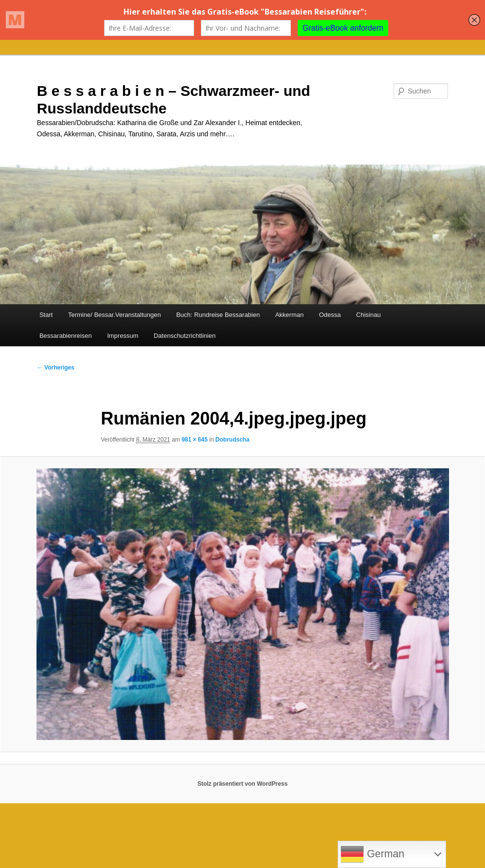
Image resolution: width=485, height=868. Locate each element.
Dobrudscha (233, 440)
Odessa (330, 315)
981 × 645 (195, 440)
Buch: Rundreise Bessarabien (218, 315)
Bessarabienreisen (66, 336)
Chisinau (368, 315)
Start (46, 315)
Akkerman (290, 315)
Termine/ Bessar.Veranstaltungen (115, 315)
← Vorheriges (56, 368)
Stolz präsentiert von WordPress (242, 784)
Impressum (123, 336)
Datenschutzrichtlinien (185, 336)
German (372, 854)
